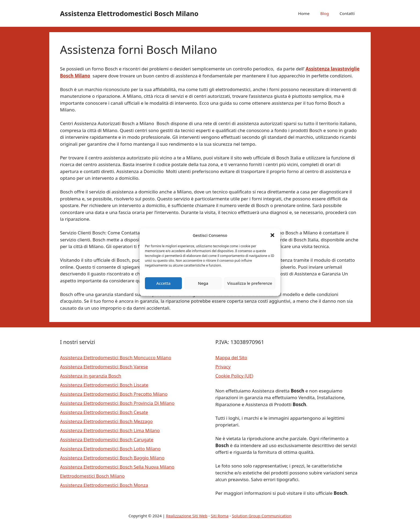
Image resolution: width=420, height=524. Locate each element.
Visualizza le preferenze (250, 283)
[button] (272, 235)
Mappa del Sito (231, 358)
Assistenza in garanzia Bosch (91, 376)
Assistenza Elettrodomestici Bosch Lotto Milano (110, 449)
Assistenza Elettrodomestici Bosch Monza (104, 485)
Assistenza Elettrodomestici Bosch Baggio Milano (112, 458)
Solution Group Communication (262, 516)
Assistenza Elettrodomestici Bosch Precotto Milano (114, 394)
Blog (325, 13)
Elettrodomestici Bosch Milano (92, 476)
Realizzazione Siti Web (187, 516)
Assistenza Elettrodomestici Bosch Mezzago (106, 421)
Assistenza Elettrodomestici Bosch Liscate (104, 385)
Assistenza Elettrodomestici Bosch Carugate (107, 439)
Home (304, 13)
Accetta (163, 283)
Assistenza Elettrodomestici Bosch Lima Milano (110, 430)
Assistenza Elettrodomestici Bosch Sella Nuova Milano (117, 467)
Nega (203, 283)
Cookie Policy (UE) (234, 376)
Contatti (347, 13)
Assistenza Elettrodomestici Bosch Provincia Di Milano (117, 403)
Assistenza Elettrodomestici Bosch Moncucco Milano (116, 358)
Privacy (223, 367)
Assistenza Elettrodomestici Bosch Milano (129, 13)
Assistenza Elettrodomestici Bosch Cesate (104, 412)
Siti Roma (220, 516)
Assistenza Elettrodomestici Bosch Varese (104, 367)
